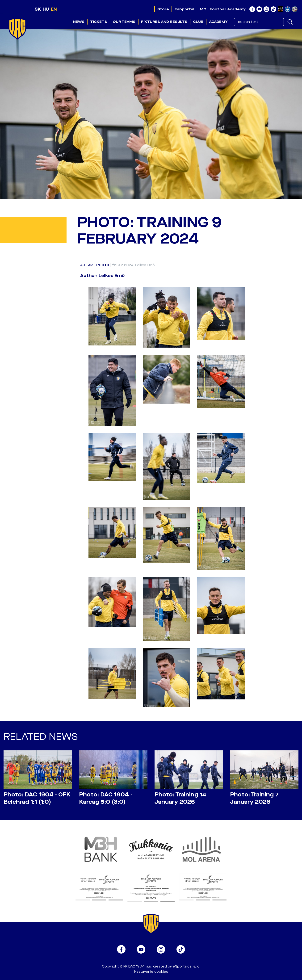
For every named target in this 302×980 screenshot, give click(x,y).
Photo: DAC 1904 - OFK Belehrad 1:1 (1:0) (37, 798)
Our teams (124, 22)
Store (163, 9)
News (79, 22)
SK (38, 9)
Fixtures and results (164, 22)
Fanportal (184, 9)
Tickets (99, 22)
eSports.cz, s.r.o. (187, 966)
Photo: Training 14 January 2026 (180, 798)
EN (54, 9)
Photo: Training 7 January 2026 (254, 798)
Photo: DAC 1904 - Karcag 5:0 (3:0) (106, 798)
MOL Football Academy (223, 9)
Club (198, 22)
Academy (218, 22)
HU (46, 9)
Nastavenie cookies (151, 972)
